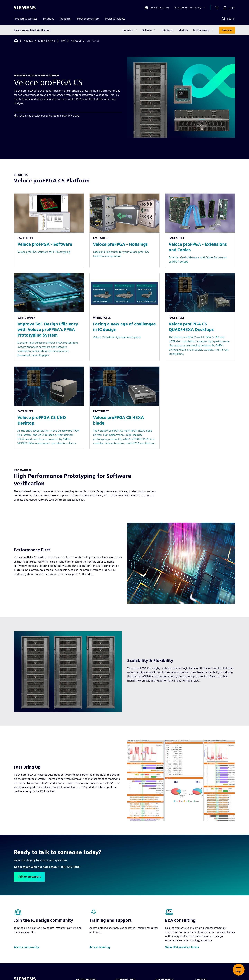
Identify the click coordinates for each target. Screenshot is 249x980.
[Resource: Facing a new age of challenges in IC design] (124, 317)
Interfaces (167, 30)
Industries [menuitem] (66, 19)
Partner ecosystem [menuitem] (88, 19)
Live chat (227, 30)
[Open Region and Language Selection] (157, 8)
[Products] (28, 41)
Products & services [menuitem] (26, 19)
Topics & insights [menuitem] (115, 19)
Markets (183, 30)
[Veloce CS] (76, 41)
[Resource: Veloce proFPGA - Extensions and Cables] (200, 230)
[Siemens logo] (25, 8)
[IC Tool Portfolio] (47, 41)
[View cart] (217, 8)
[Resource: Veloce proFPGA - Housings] (124, 230)
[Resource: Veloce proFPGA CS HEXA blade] (124, 408)
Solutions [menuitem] (49, 19)
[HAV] (63, 41)
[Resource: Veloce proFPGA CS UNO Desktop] (49, 408)
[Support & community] (190, 8)
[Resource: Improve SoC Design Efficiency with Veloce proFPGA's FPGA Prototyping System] (49, 317)
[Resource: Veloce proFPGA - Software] (49, 230)
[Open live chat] (239, 970)
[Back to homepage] (16, 41)
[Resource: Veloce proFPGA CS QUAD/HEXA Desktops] (200, 317)
